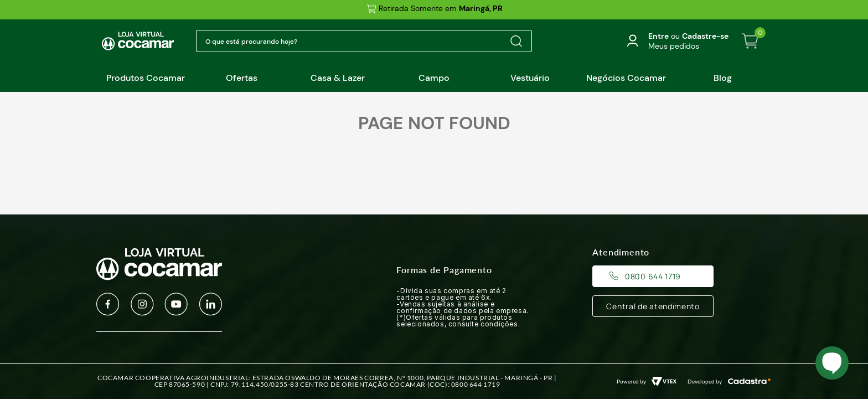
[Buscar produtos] (516, 41)
